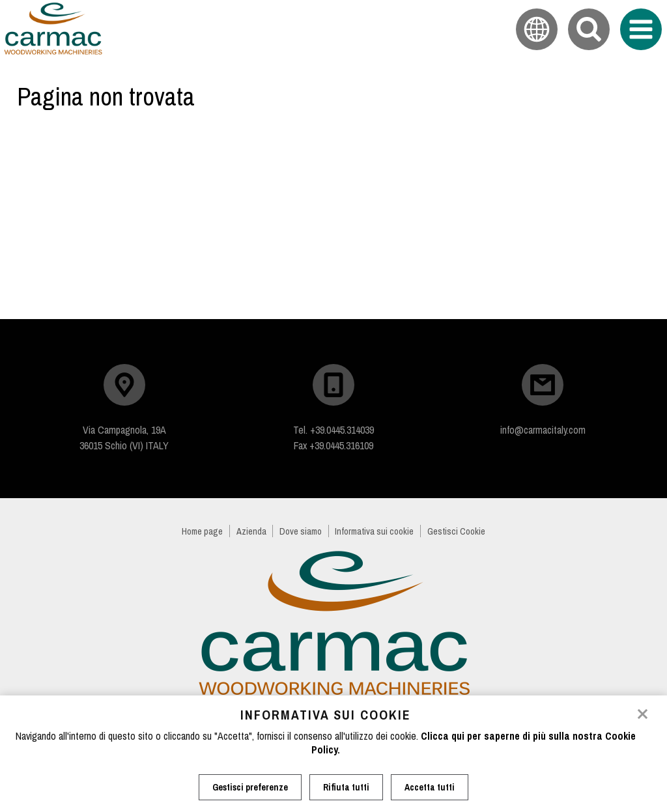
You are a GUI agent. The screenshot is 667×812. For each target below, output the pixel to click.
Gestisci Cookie (456, 531)
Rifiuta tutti (346, 787)
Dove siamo (301, 531)
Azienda (251, 531)
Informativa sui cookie (374, 531)
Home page (202, 531)
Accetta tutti (430, 787)
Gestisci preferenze (250, 787)
